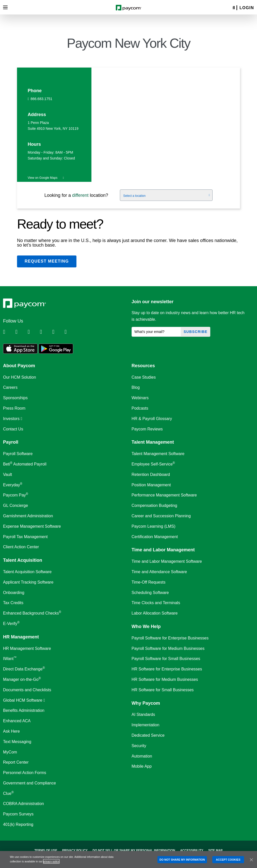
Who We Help (146, 626)
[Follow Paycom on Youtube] (58, 332)
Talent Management (153, 442)
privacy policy (51, 861)
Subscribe (196, 332)
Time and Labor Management (163, 550)
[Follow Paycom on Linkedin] (9, 332)
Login (247, 8)
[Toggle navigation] (5, 7)
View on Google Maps (46, 178)
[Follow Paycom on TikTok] (70, 332)
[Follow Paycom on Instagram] (45, 332)
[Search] (234, 8)
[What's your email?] (156, 332)
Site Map (215, 850)
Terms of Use (46, 850)
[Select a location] (166, 195)
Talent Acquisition (23, 560)
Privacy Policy (75, 850)
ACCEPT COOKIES (228, 860)
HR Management (21, 637)
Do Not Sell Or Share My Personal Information (134, 850)
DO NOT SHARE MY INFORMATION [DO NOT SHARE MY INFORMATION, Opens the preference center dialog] (182, 860)
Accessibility (192, 850)
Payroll (11, 442)
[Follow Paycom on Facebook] (33, 332)
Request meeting (47, 261)
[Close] (251, 860)
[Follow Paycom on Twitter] (21, 332)
